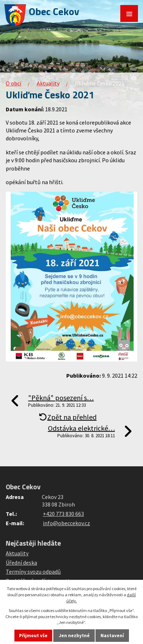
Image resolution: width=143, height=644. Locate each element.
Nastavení (112, 636)
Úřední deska (21, 563)
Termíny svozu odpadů (33, 571)
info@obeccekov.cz (66, 523)
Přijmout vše (33, 636)
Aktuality (48, 83)
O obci (14, 83)
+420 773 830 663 (63, 514)
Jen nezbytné (74, 636)
